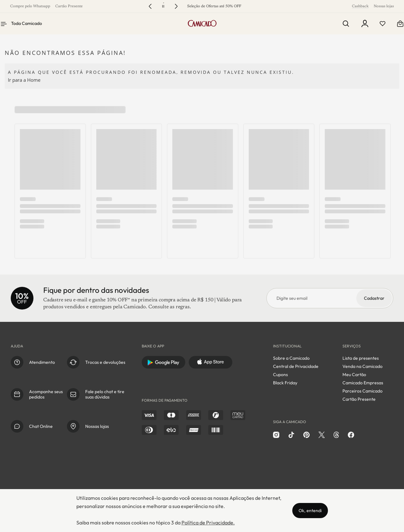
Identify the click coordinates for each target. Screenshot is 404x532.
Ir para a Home (24, 80)
